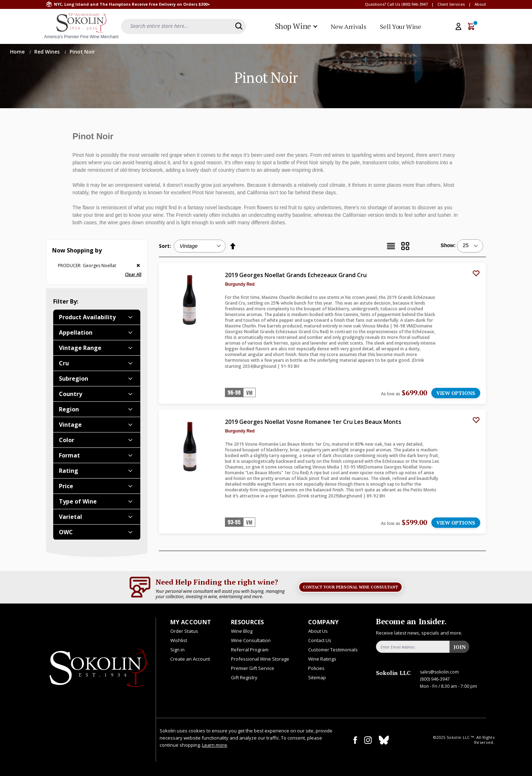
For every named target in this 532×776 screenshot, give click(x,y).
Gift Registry (244, 677)
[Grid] (405, 246)
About (480, 4)
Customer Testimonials (333, 650)
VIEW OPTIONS (456, 393)
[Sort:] (200, 246)
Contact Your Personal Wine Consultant (350, 587)
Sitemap (317, 677)
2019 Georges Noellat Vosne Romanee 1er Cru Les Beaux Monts (313, 422)
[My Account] (458, 26)
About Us (318, 631)
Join (460, 647)
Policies (316, 668)
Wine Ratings (322, 659)
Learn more (215, 745)
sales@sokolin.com (439, 672)
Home (18, 52)
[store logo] (81, 26)
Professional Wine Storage (260, 659)
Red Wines (48, 52)
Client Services (451, 4)
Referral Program (250, 650)
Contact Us (320, 640)
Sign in (177, 650)
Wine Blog (242, 631)
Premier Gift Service (253, 668)
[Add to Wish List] (476, 273)
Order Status (184, 631)
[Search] (239, 26)
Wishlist (179, 640)
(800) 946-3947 (415, 4)
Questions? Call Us (383, 4)
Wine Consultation (251, 640)
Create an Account (190, 659)
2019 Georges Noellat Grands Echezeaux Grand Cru (296, 275)
